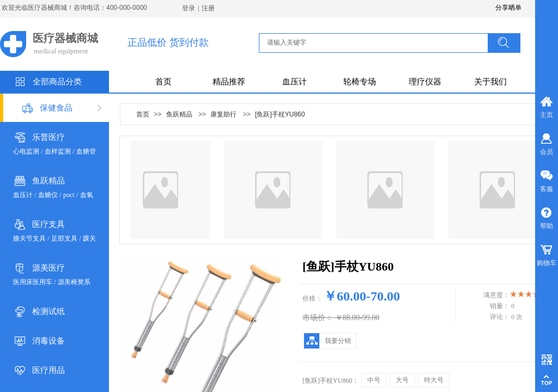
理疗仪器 (425, 82)
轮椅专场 (360, 82)
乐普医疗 (48, 137)
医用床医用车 (33, 282)
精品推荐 (229, 82)
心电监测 (26, 151)
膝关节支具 (29, 238)
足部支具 (64, 238)
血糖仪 (48, 195)
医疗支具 (48, 224)
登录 (189, 8)
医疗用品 (48, 370)
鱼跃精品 (48, 181)
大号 (402, 380)
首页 (163, 82)
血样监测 (58, 151)
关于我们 (490, 82)
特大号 (434, 380)
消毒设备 (48, 341)
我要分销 (338, 341)
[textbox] (377, 42)
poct (69, 195)
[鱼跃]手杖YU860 (280, 114)
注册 (208, 8)
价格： (312, 298)
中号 (374, 380)
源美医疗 (48, 268)
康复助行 (223, 114)
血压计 (295, 82)
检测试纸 (48, 311)
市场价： (318, 318)
